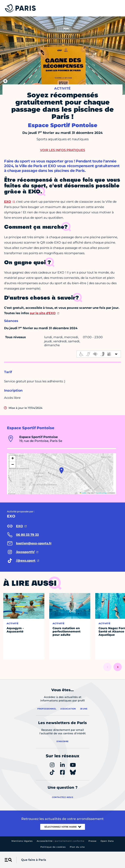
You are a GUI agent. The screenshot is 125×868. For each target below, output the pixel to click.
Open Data (107, 841)
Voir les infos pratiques (62, 150)
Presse (92, 841)
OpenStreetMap (101, 493)
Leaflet (83, 493)
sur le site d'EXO (43, 313)
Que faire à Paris (34, 860)
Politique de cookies (53, 847)
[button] (61, 470)
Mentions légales (22, 841)
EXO (8, 202)
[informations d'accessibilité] (99, 354)
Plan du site (77, 847)
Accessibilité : (61, 841)
